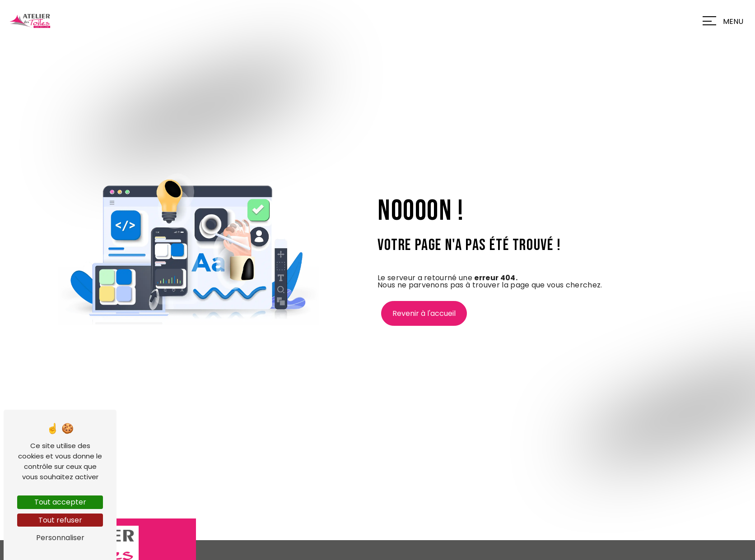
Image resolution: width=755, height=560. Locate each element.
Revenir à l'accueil (424, 313)
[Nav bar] (725, 21)
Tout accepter (60, 502)
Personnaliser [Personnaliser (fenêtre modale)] (60, 538)
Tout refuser (60, 520)
